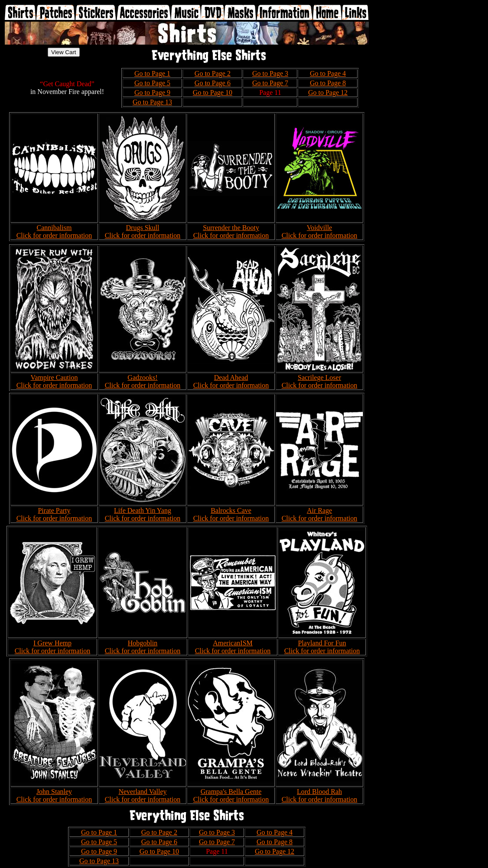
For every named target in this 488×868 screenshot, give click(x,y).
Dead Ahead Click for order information (231, 381)
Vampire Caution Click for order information (54, 381)
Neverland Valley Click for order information (143, 795)
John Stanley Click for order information (54, 795)
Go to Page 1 (152, 73)
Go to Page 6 (213, 83)
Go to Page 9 (152, 92)
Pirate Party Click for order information (54, 514)
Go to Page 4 (328, 73)
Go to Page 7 (270, 83)
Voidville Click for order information (320, 232)
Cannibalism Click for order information (54, 232)
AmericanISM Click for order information (233, 647)
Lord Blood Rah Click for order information (320, 795)
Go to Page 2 (213, 73)
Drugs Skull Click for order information (143, 232)
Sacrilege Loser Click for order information (320, 381)
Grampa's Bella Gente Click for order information (231, 795)
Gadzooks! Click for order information (143, 381)
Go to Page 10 (213, 92)
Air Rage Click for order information (320, 514)
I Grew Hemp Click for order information (53, 647)
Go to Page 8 (328, 83)
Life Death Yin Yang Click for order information (143, 514)
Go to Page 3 (270, 73)
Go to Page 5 (152, 83)
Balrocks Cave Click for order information (231, 514)
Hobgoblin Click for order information (143, 647)
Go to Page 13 (152, 102)
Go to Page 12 (328, 92)
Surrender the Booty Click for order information (231, 232)
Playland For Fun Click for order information (322, 647)
